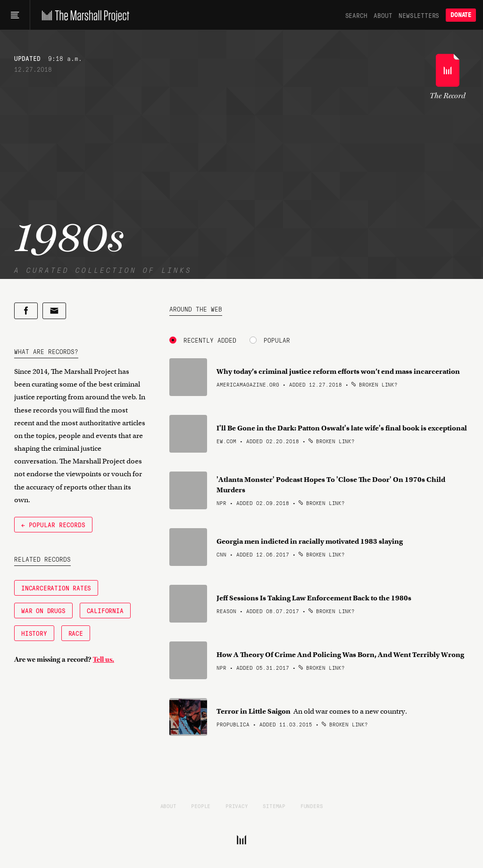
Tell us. (104, 659)
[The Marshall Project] (83, 15)
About (383, 15)
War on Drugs (43, 610)
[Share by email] (54, 311)
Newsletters (419, 15)
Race (76, 633)
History (34, 633)
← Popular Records (53, 524)
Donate (461, 15)
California (105, 610)
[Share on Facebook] (26, 311)
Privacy (237, 806)
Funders (312, 806)
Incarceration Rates (56, 588)
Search (356, 15)
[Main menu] (15, 15)
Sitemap (274, 806)
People (201, 806)
